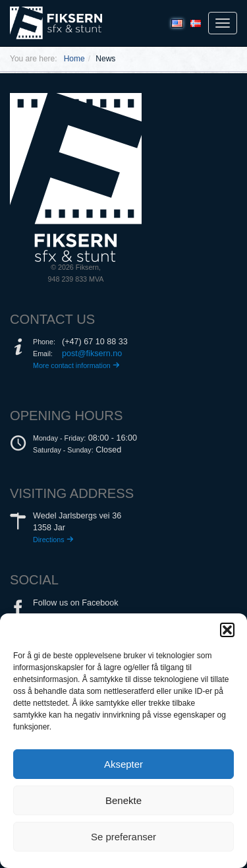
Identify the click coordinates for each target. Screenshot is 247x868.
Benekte (123, 800)
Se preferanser (123, 837)
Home (74, 59)
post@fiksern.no (92, 354)
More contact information (76, 365)
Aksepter (123, 764)
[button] (227, 630)
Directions (53, 540)
